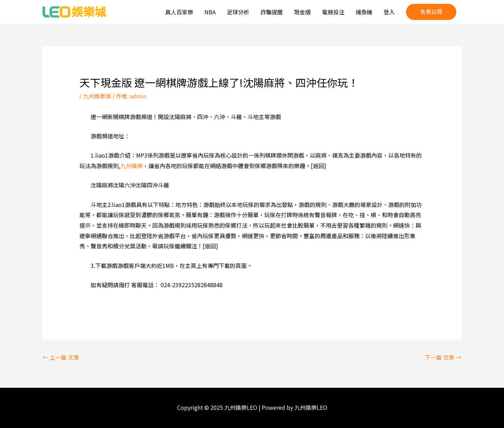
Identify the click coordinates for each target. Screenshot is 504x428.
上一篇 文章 (61, 357)
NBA (210, 12)
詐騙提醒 (272, 12)
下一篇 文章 (443, 357)
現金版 (302, 12)
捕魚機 (364, 12)
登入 (389, 12)
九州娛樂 (132, 166)
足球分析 (238, 12)
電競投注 (333, 12)
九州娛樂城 (97, 96)
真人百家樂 (179, 12)
